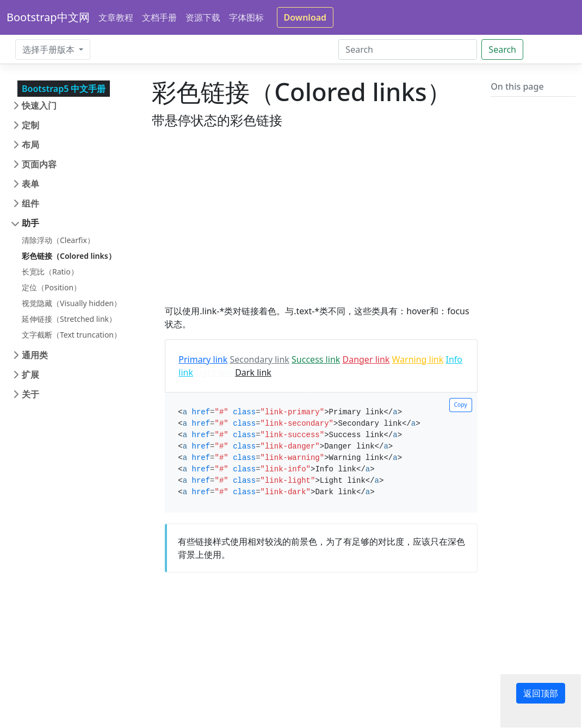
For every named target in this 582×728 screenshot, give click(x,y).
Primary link (203, 359)
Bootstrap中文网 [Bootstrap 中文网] (48, 17)
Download (305, 17)
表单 (30, 184)
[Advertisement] (315, 228)
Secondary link (259, 359)
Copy (461, 405)
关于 (30, 394)
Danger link (366, 359)
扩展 (30, 375)
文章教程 (116, 17)
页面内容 (39, 164)
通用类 (35, 355)
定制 (30, 125)
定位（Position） (51, 287)
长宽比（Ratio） (50, 272)
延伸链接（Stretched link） (69, 319)
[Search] (408, 49)
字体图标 (246, 17)
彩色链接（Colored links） (69, 256)
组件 (30, 203)
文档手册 (159, 17)
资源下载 (203, 17)
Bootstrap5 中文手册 (64, 89)
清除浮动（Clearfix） (58, 240)
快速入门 (39, 105)
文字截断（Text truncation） (72, 335)
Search (502, 49)
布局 (30, 145)
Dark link (253, 372)
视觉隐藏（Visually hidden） (72, 303)
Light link (214, 372)
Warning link (418, 359)
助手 (30, 223)
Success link (316, 359)
